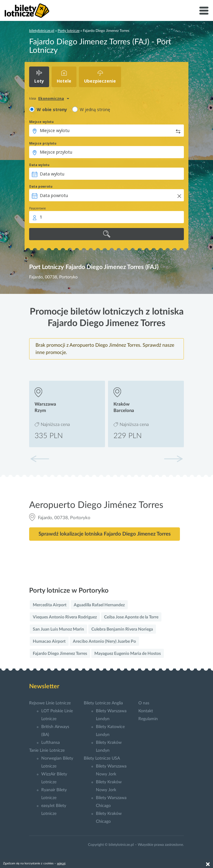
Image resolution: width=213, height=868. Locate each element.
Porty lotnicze (69, 31)
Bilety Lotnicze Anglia (103, 703)
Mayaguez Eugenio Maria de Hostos (128, 654)
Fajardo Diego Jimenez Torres (60, 654)
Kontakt (146, 711)
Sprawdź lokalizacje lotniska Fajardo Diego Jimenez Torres (105, 534)
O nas (144, 703)
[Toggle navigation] (204, 11)
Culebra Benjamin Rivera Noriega (122, 629)
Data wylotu (39, 165)
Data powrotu (41, 186)
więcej (61, 863)
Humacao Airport (49, 642)
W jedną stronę (95, 109)
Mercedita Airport (50, 605)
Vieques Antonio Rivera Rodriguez (65, 617)
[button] (173, 459)
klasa (33, 98)
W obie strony (52, 109)
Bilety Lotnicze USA (102, 758)
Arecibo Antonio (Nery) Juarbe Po (104, 642)
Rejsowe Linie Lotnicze (50, 703)
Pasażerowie (37, 208)
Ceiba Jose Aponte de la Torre (131, 617)
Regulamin (148, 719)
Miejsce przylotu (43, 143)
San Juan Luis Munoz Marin (58, 629)
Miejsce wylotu (41, 122)
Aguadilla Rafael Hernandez (99, 605)
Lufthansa (51, 743)
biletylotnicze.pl (42, 31)
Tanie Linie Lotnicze (47, 751)
